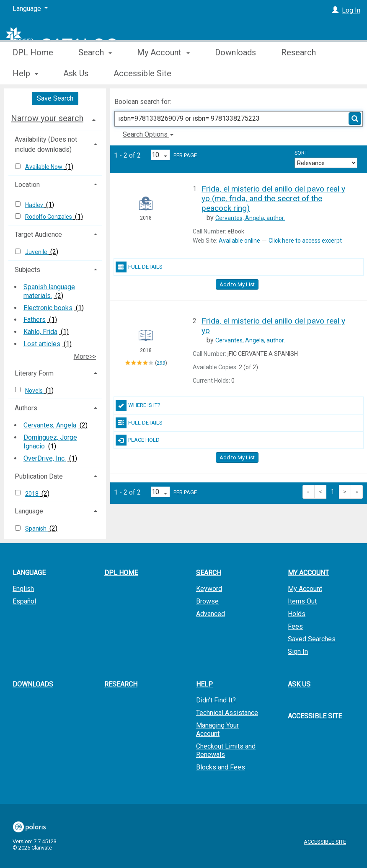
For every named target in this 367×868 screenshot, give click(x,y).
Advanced (211, 614)
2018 (32, 494)
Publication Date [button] (39, 476)
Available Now (44, 167)
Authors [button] (26, 408)
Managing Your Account (217, 729)
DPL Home (33, 73)
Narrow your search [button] (47, 118)
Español (24, 601)
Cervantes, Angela (50, 425)
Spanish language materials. (49, 291)
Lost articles (42, 344)
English (23, 589)
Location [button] (27, 185)
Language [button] (29, 511)
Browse (207, 601)
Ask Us (299, 684)
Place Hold (138, 440)
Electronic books (48, 308)
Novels (35, 391)
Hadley (35, 205)
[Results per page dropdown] (160, 155)
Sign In (298, 652)
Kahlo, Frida (40, 332)
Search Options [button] (148, 134)
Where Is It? (138, 406)
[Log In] (335, 10)
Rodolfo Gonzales (49, 217)
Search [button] (95, 73)
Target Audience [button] (38, 234)
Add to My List (237, 284)
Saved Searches (312, 639)
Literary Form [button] (34, 373)
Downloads (235, 73)
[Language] (30, 9)
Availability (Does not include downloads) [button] (46, 144)
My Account (305, 589)
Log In (351, 10)
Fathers (35, 320)
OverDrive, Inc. (45, 458)
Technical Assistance (227, 713)
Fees (295, 626)
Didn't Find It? (216, 700)
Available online (239, 241)
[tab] (55, 118)
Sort (301, 153)
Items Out (302, 601)
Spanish (36, 529)
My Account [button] (163, 73)
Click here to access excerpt (305, 241)
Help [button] (204, 684)
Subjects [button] (27, 270)
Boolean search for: (143, 102)
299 (161, 363)
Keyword (209, 589)
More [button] (298, 73)
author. (250, 218)
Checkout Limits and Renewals (226, 750)
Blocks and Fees (221, 767)
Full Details (139, 267)
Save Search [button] (55, 98)
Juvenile (37, 252)
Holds (297, 614)
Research (121, 684)
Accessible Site (315, 716)
